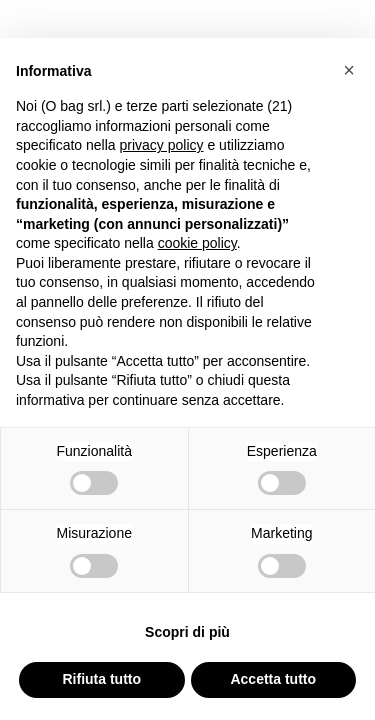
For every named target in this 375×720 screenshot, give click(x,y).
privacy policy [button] (162, 145)
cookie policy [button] (197, 243)
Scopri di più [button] (187, 632)
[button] (349, 70)
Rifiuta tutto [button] (101, 679)
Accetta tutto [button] (273, 679)
